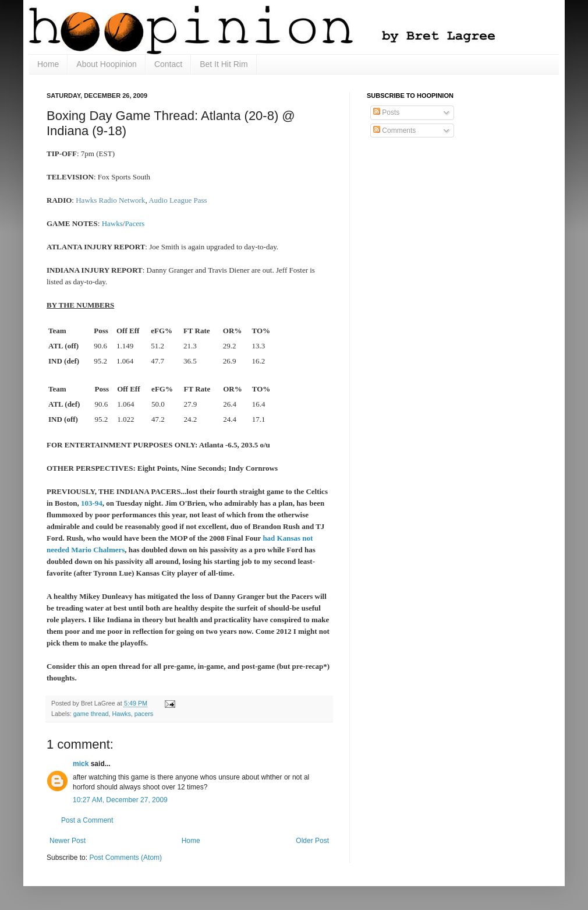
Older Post (312, 841)
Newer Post (68, 841)
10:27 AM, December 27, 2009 (120, 800)
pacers (144, 714)
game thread (91, 714)
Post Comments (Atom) (125, 858)
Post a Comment (87, 820)
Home (48, 64)
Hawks (121, 714)
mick (81, 764)
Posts (386, 112)
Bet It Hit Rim (224, 64)
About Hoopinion (107, 64)
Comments (394, 130)
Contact (168, 64)
